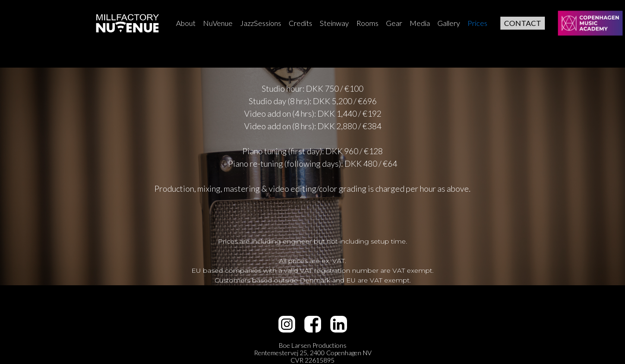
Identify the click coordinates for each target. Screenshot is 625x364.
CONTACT (523, 23)
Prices (477, 23)
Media (420, 23)
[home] (127, 23)
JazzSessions (261, 23)
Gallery (449, 23)
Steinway (334, 23)
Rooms (367, 23)
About (186, 23)
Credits (300, 23)
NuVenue (218, 23)
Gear (394, 23)
